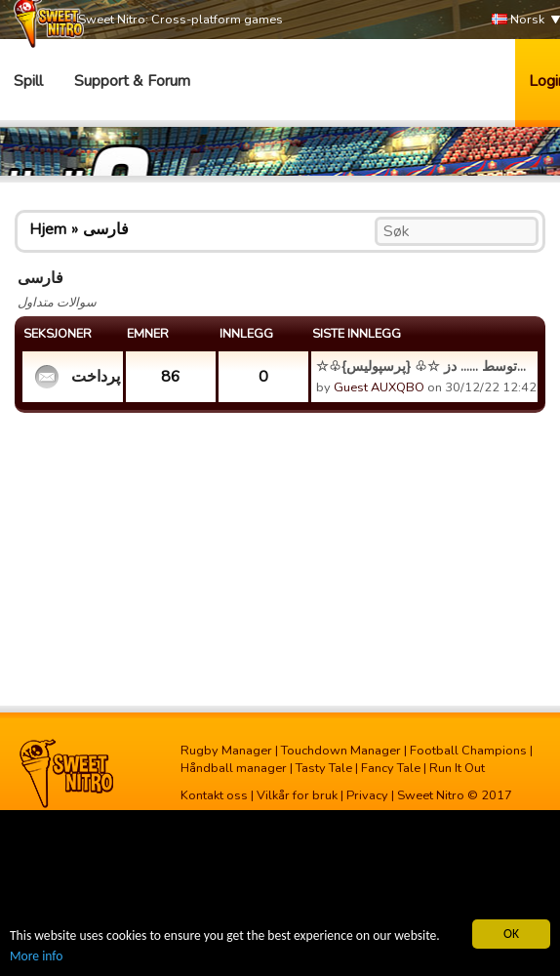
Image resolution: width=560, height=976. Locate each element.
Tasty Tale (324, 768)
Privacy (367, 795)
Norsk (518, 20)
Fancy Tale (391, 768)
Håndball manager (234, 768)
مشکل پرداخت (95, 377)
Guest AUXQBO (379, 387)
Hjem (48, 229)
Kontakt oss (214, 795)
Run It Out (457, 768)
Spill (28, 81)
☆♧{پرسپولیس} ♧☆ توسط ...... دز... (421, 366)
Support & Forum (132, 81)
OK (511, 934)
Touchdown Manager (341, 751)
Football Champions (468, 751)
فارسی (106, 229)
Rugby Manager (226, 751)
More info (36, 956)
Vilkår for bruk (297, 795)
